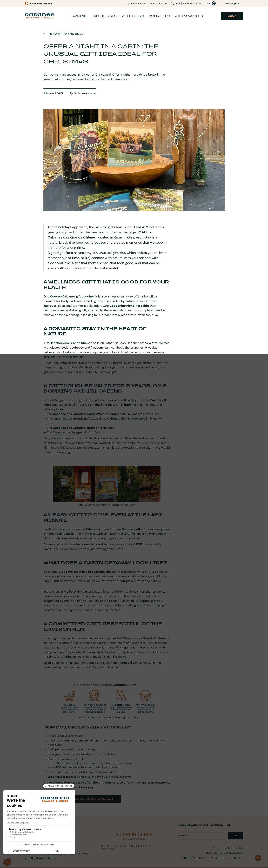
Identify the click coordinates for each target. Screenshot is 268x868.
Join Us (237, 858)
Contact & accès (158, 3)
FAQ (227, 848)
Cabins (80, 16)
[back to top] (258, 858)
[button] (232, 3)
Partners (218, 858)
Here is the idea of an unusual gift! (82, 799)
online (70, 534)
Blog (239, 848)
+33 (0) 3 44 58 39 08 (41, 858)
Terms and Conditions (224, 853)
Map (216, 848)
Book (232, 16)
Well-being (133, 16)
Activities (159, 16)
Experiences (104, 16)
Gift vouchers (189, 16)
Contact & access (135, 3)
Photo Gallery (193, 858)
